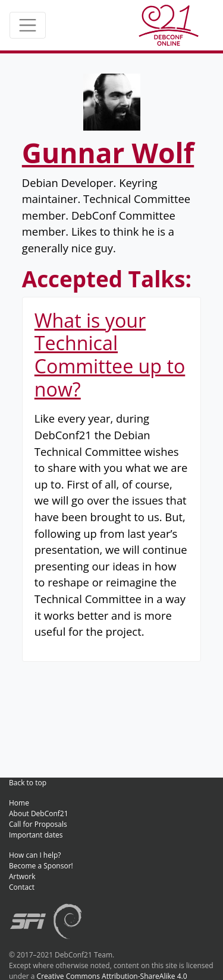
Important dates (36, 835)
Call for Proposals (38, 824)
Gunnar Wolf (108, 153)
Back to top (28, 783)
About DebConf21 (39, 814)
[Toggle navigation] (28, 25)
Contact (22, 887)
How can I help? (35, 855)
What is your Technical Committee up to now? (110, 355)
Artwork (22, 876)
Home (19, 803)
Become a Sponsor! (41, 866)
